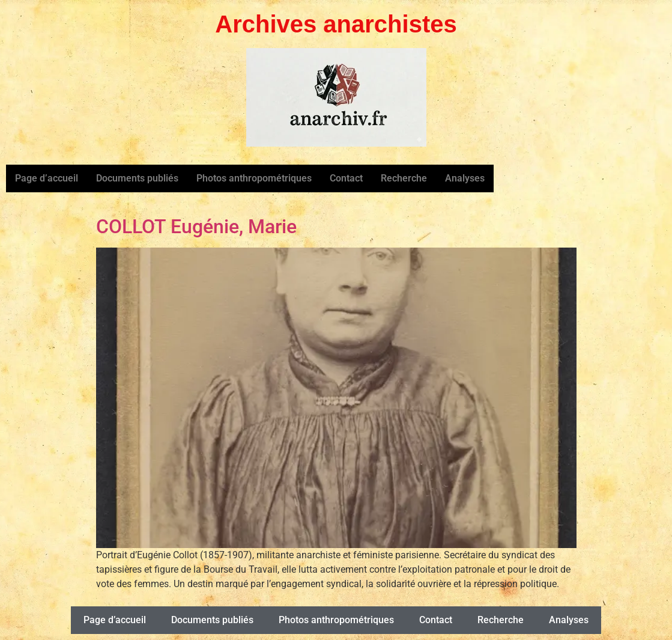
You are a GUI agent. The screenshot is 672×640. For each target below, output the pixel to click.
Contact (346, 178)
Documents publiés (137, 178)
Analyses (465, 178)
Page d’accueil (47, 178)
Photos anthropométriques (254, 178)
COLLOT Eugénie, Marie (196, 227)
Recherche (404, 178)
